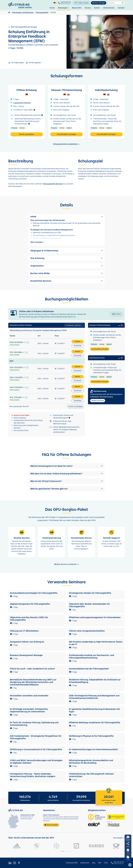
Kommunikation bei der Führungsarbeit (89, 669)
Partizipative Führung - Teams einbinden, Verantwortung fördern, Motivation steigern (33, 775)
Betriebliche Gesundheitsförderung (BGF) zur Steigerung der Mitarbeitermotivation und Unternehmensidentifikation (33, 682)
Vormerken (78, 346)
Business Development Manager (26, 655)
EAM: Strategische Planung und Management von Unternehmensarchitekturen (94, 697)
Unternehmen (109, 8)
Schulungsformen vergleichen (66, 144)
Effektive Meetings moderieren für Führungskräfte (95, 723)
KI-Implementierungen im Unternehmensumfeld (93, 749)
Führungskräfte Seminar (53, 184)
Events (97, 8)
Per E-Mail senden (16, 63)
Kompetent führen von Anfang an (27, 642)
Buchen (78, 341)
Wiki (100, 863)
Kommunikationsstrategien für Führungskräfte (34, 593)
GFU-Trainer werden (82, 3)
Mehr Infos (116, 314)
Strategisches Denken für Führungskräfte (90, 593)
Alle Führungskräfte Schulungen (23, 27)
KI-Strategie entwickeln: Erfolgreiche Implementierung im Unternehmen (29, 710)
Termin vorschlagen (75, 407)
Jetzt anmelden (51, 825)
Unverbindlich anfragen (66, 134)
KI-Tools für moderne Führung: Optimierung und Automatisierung (34, 724)
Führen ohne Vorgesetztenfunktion (87, 631)
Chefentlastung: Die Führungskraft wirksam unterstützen (91, 775)
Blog (94, 863)
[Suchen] (116, 3)
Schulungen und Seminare (23, 12)
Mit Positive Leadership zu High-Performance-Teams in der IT (96, 643)
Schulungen (64, 8)
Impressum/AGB (72, 863)
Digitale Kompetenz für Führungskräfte (30, 604)
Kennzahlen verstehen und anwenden (29, 696)
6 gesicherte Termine (22, 103)
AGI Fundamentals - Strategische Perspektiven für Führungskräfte (36, 737)
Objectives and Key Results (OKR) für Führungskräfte (29, 619)
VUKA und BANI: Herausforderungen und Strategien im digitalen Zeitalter (36, 762)
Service (88, 8)
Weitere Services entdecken (67, 564)
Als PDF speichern (33, 63)
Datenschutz (85, 863)
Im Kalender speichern (73, 325)
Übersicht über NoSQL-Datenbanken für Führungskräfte (89, 605)
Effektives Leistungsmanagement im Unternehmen (95, 617)
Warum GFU (77, 8)
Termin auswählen (27, 134)
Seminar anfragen (99, 3)
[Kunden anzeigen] (119, 838)
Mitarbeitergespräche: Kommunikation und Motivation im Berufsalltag (91, 762)
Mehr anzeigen (38, 242)
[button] (66, 466)
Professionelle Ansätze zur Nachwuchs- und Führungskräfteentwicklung (92, 656)
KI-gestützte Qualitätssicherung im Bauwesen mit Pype (94, 710)
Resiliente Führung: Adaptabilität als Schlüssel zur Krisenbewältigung (95, 681)
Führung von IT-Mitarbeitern (24, 631)
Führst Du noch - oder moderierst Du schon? (33, 669)
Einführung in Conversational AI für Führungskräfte (36, 749)
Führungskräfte (42, 12)
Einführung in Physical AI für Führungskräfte (91, 736)
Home (52, 8)
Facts (106, 863)
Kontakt (121, 8)
